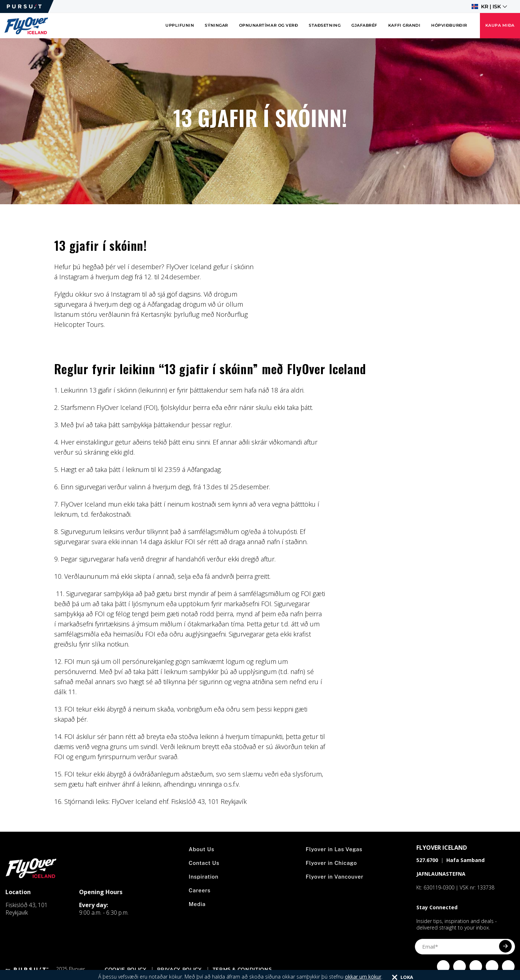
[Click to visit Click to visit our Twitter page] (476, 966)
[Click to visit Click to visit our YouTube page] (492, 966)
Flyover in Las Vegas (334, 849)
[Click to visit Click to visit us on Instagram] (460, 966)
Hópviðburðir (449, 25)
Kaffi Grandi (404, 25)
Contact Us (204, 863)
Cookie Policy (125, 969)
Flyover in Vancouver (335, 877)
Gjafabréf (364, 25)
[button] (489, 6)
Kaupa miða (500, 25)
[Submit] (505, 946)
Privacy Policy (179, 969)
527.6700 (427, 860)
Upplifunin (180, 25)
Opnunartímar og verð (269, 25)
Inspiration (204, 877)
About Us (202, 849)
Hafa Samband (465, 860)
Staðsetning (325, 25)
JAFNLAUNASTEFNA (441, 874)
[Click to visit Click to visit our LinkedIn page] (508, 966)
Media (197, 904)
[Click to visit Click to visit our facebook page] (443, 966)
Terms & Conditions (242, 969)
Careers (200, 890)
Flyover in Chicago (331, 863)
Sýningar (216, 25)
